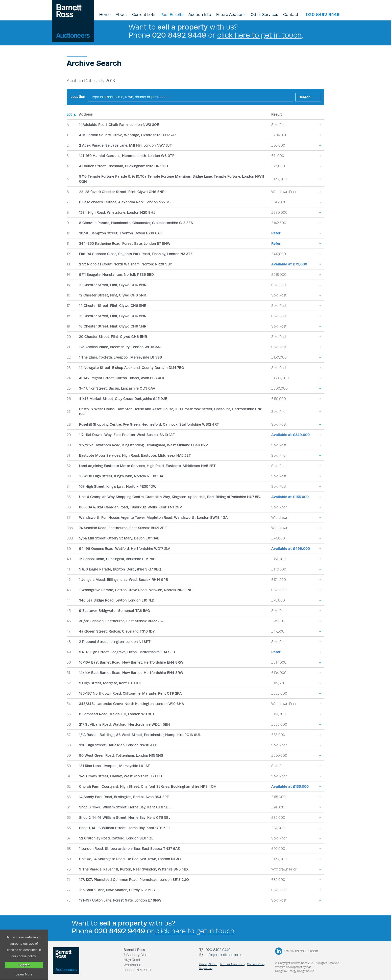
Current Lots (144, 15)
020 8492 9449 (323, 15)
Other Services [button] (264, 15)
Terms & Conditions (232, 964)
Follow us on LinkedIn (301, 951)
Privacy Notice (208, 964)
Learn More (24, 974)
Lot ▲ (72, 114)
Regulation (206, 968)
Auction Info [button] (200, 15)
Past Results (172, 15)
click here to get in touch (259, 35)
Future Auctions (231, 15)
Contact (291, 15)
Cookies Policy (256, 964)
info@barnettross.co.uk (224, 955)
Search (305, 97)
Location (78, 97)
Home (105, 15)
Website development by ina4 (293, 967)
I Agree (24, 965)
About (121, 15)
